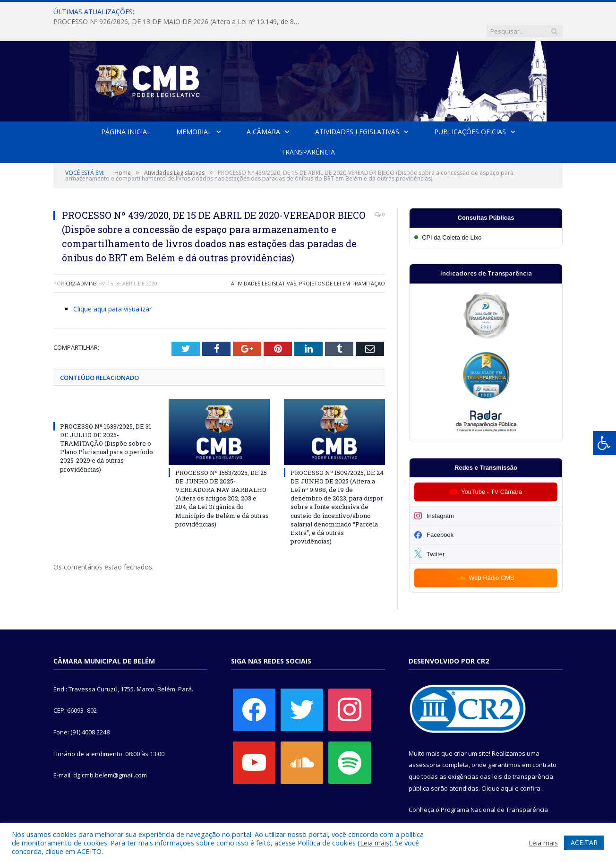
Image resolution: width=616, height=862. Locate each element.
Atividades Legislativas (357, 112)
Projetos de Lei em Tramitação (342, 264)
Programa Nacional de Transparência (494, 790)
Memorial (194, 112)
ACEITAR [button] (584, 842)
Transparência (308, 133)
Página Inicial (126, 112)
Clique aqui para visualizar (112, 289)
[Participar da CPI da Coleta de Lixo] (486, 218)
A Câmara (263, 112)
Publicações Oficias (470, 112)
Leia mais (375, 843)
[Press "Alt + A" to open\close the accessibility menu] (604, 443)
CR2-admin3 (81, 264)
